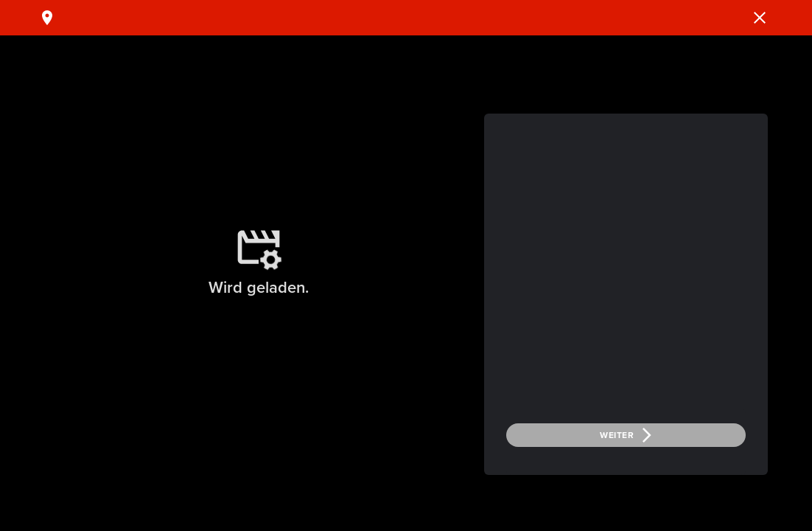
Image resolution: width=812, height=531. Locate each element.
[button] (760, 18)
